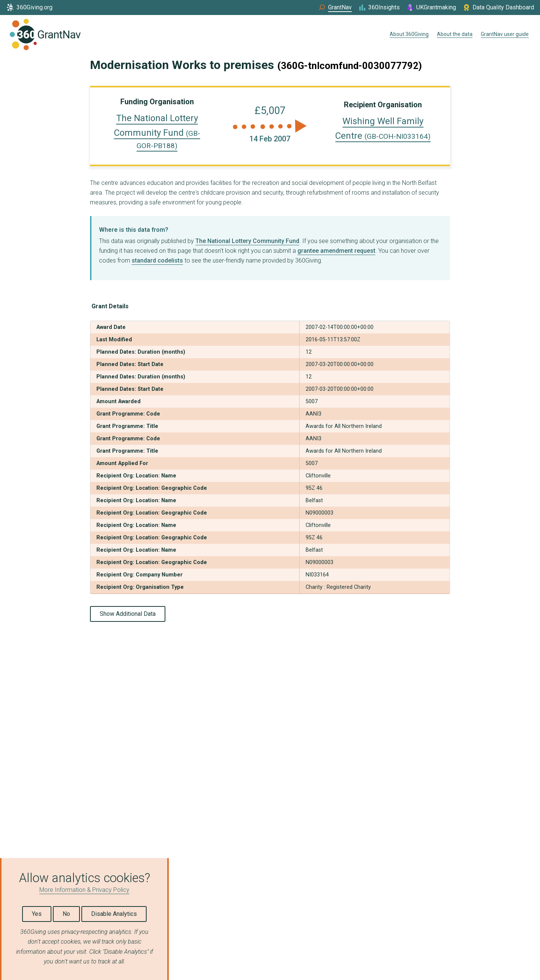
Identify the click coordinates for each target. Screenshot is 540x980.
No (66, 914)
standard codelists (157, 260)
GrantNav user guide (505, 34)
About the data (455, 34)
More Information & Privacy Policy (84, 890)
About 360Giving (409, 34)
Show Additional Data (128, 614)
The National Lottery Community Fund (157, 132)
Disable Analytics (114, 914)
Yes (37, 914)
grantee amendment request (336, 251)
